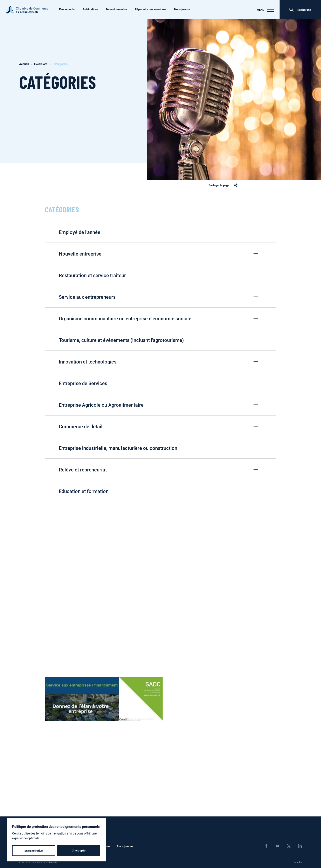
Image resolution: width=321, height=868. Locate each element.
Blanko (298, 862)
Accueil (24, 64)
